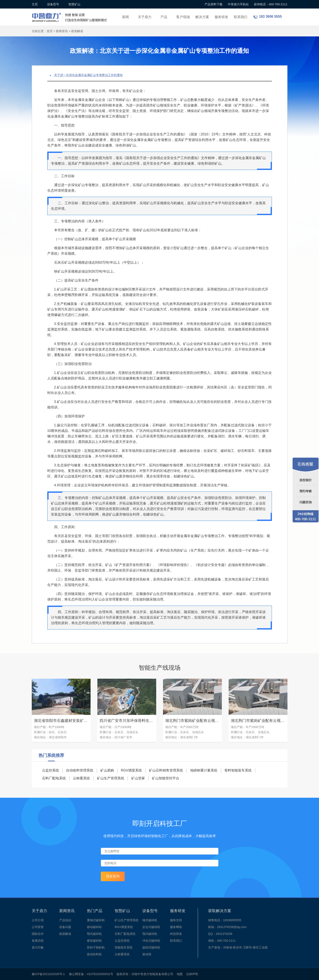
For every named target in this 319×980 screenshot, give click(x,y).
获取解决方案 (220, 911)
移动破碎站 (94, 927)
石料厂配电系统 (54, 778)
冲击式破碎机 (151, 941)
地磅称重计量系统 (204, 770)
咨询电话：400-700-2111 (271, 4)
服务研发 (221, 17)
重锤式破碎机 (96, 920)
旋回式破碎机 (151, 947)
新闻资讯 (62, 31)
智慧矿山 (74, 4)
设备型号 (53, 4)
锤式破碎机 (150, 920)
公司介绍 (38, 920)
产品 (164, 17)
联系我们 (241, 17)
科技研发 (176, 934)
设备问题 (65, 927)
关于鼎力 (145, 17)
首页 (50, 31)
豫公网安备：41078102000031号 (91, 974)
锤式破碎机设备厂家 (70, 15)
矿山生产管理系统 (111, 778)
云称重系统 (81, 778)
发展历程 (38, 941)
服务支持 (176, 920)
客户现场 (183, 17)
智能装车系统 (124, 947)
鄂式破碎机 (94, 934)
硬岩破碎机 (94, 941)
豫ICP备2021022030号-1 (48, 974)
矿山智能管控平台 (166, 778)
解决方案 (202, 17)
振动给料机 (94, 954)
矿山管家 (138, 778)
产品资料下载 (214, 4)
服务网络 (176, 927)
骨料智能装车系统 (238, 770)
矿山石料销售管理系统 (166, 770)
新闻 (126, 17)
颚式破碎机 (150, 934)
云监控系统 (51, 770)
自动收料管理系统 (80, 770)
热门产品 (95, 911)
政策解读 (77, 31)
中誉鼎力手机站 (238, 4)
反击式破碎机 (151, 927)
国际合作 (38, 934)
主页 (35, 4)
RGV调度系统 (132, 770)
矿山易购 (107, 770)
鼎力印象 (38, 947)
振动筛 (147, 954)
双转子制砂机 (96, 947)
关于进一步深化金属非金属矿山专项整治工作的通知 (88, 75)
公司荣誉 (38, 927)
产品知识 (65, 920)
